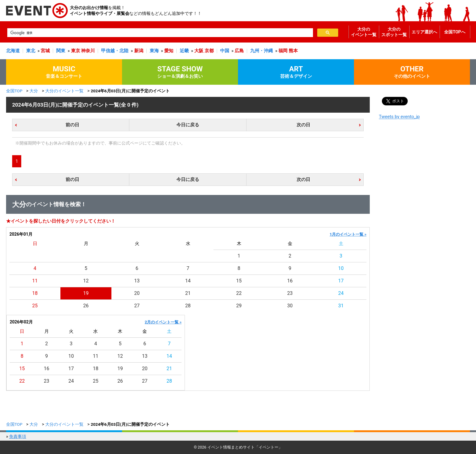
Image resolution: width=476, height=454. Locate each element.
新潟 (139, 51)
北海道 (13, 51)
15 (239, 281)
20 (137, 293)
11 (35, 281)
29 (239, 306)
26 (86, 306)
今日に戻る (188, 125)
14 (188, 281)
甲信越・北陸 (115, 51)
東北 (31, 51)
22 (239, 293)
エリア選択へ (424, 32)
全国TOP (14, 91)
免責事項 (18, 436)
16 (290, 281)
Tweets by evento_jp (399, 117)
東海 (154, 51)
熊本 (293, 51)
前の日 (72, 125)
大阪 (199, 51)
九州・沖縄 (262, 51)
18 (35, 293)
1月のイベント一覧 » (348, 234)
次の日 (303, 125)
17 (341, 281)
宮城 (45, 51)
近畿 (184, 51)
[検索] (160, 33)
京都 (209, 51)
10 (341, 268)
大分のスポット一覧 (394, 32)
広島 (239, 51)
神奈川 (88, 51)
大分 (34, 91)
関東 (61, 51)
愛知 (169, 51)
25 (35, 306)
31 (341, 306)
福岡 (283, 51)
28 (188, 306)
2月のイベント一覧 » (163, 322)
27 (137, 306)
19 (86, 293)
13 (137, 281)
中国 (225, 51)
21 (188, 293)
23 (290, 293)
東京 (76, 51)
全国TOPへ (455, 32)
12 (86, 281)
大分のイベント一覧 (364, 32)
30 (290, 306)
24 (341, 293)
